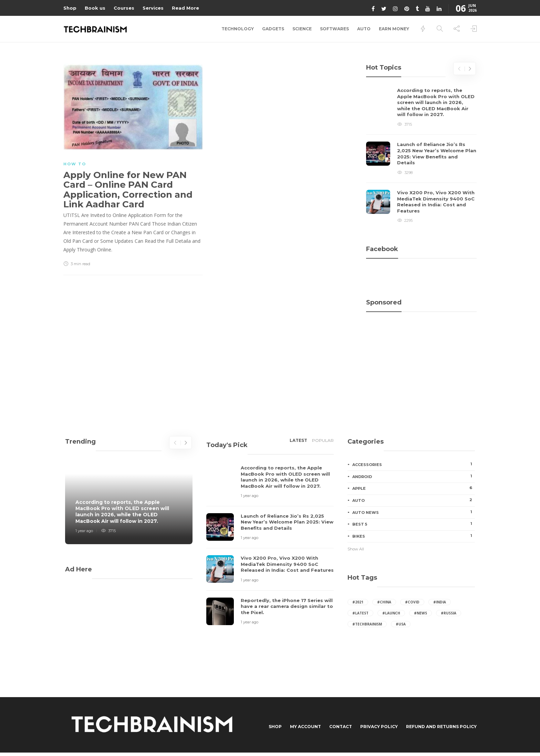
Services (153, 8)
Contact (341, 727)
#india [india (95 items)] (440, 602)
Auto (364, 29)
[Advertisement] (421, 349)
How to (75, 164)
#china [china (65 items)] (384, 602)
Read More (185, 8)
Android (414, 476)
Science (302, 29)
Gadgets (273, 29)
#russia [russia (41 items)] (449, 613)
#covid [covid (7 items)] (412, 602)
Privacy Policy (379, 727)
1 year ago (84, 531)
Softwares (334, 29)
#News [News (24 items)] (420, 613)
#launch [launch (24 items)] (391, 613)
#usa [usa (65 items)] (401, 624)
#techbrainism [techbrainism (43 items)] (367, 624)
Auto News (414, 512)
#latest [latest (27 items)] (360, 613)
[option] (421, 156)
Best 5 (414, 524)
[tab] (298, 443)
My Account (305, 727)
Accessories (414, 464)
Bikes (414, 536)
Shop (70, 8)
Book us (95, 8)
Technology (238, 29)
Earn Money (394, 29)
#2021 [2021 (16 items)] (358, 602)
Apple (414, 488)
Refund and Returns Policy (441, 727)
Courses (124, 8)
